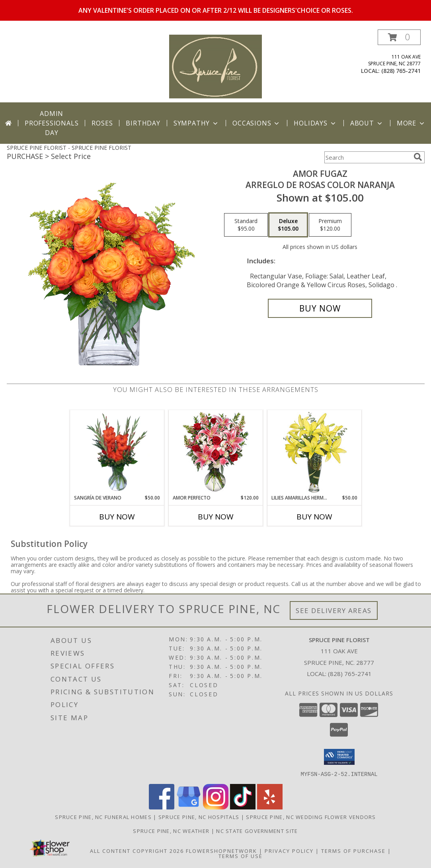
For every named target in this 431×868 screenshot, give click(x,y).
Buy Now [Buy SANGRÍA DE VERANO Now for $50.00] (117, 517)
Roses (102, 123)
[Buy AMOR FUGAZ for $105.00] (320, 308)
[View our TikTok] (243, 807)
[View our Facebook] (162, 807)
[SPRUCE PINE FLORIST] (215, 66)
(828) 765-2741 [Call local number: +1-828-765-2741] (401, 71)
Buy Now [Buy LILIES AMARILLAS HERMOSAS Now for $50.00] (314, 517)
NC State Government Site (257, 831)
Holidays (315, 123)
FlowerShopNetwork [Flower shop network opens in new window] (221, 850)
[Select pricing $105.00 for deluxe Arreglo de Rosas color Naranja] (288, 225)
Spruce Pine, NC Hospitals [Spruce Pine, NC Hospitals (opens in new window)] (199, 817)
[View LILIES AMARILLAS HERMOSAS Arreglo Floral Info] (314, 452)
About (367, 123)
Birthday (143, 123)
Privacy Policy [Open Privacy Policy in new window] (289, 850)
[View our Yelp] (270, 807)
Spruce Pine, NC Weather (171, 831)
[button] (399, 37)
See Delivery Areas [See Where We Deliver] (334, 610)
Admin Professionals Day (52, 123)
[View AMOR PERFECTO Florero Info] (215, 452)
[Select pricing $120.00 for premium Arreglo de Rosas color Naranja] (330, 225)
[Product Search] (367, 157)
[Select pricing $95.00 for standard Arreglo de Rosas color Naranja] (246, 225)
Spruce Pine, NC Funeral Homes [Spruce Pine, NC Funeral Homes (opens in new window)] (103, 817)
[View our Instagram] (216, 807)
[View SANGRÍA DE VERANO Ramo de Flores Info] (117, 452)
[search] (418, 157)
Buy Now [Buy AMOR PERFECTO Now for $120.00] (216, 517)
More (411, 123)
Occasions (256, 123)
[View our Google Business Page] (189, 807)
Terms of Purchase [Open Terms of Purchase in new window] (353, 850)
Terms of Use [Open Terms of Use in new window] (241, 856)
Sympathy (196, 123)
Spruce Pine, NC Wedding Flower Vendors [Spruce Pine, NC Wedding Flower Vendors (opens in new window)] (311, 817)
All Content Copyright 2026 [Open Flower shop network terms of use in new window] (137, 850)
